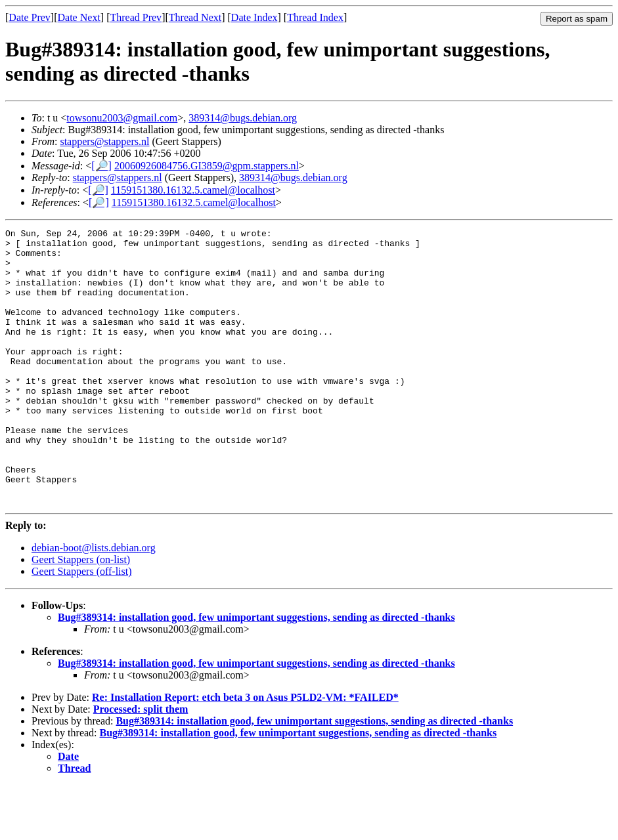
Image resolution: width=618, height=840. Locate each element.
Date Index (254, 17)
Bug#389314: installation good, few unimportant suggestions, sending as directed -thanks (256, 672)
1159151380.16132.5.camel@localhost (193, 190)
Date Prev (30, 17)
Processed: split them (141, 764)
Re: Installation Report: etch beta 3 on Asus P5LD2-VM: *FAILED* (245, 752)
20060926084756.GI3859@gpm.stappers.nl (207, 166)
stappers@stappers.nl (104, 141)
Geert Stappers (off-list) (82, 626)
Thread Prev (136, 17)
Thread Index (315, 17)
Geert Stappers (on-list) (81, 615)
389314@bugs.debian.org (243, 118)
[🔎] (101, 166)
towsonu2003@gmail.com (122, 118)
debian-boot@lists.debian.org (94, 603)
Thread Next (195, 17)
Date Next (79, 17)
